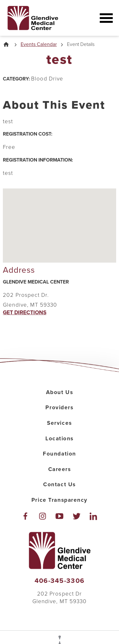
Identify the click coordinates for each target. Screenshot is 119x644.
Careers (60, 469)
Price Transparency (60, 500)
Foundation (60, 454)
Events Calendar (39, 45)
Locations (60, 439)
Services (60, 423)
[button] (106, 18)
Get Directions (25, 312)
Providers (59, 408)
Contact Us (60, 485)
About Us (60, 392)
